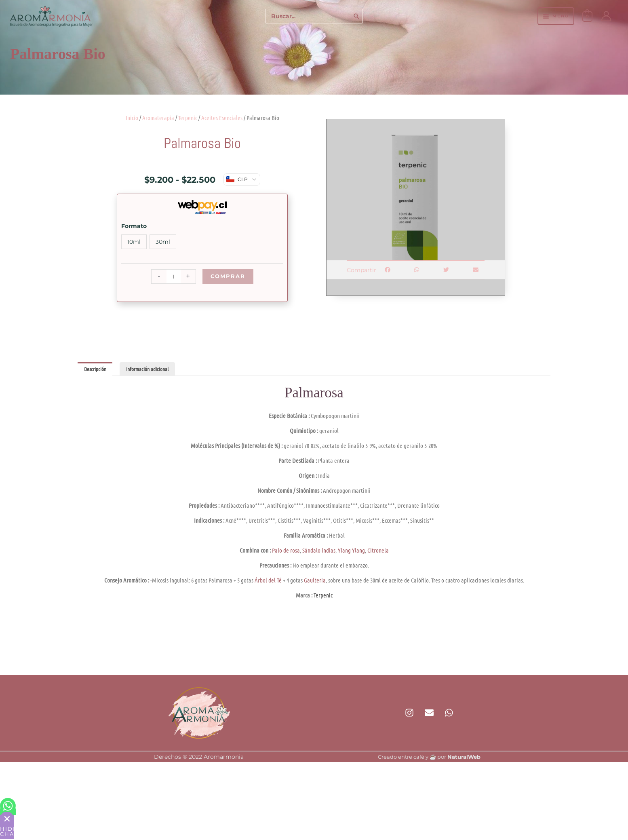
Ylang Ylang (351, 551)
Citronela (378, 551)
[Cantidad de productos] (173, 276)
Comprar (228, 276)
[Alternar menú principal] (556, 16)
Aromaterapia (158, 118)
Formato (134, 226)
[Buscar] (357, 16)
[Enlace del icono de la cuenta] (606, 16)
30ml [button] (163, 242)
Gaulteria (315, 581)
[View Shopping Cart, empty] (587, 16)
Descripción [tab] (97, 369)
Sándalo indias (319, 551)
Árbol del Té (268, 581)
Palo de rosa (286, 551)
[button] (387, 270)
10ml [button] (134, 242)
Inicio (132, 118)
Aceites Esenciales (222, 118)
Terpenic (188, 118)
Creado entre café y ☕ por (429, 758)
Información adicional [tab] (152, 369)
